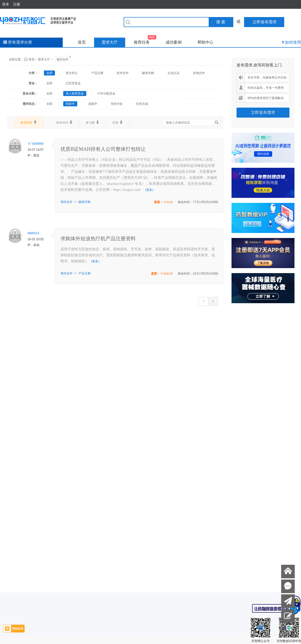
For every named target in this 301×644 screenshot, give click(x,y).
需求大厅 (110, 42)
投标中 (70, 104)
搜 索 (221, 22)
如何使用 (293, 42)
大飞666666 (36, 144)
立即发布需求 (263, 112)
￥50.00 (168, 202)
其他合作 (199, 73)
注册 (17, 4)
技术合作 (123, 73)
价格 (118, 122)
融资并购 (148, 73)
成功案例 (174, 42)
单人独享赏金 (75, 94)
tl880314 (33, 233)
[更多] (149, 190)
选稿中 (93, 104)
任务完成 (142, 104)
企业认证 (174, 73)
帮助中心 (205, 42)
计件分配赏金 (106, 94)
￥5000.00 (166, 274)
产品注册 (97, 73)
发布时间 (29, 122)
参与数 (93, 122)
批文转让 (72, 73)
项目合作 (62, 59)
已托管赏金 (73, 83)
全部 (49, 73)
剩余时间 (65, 122)
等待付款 (117, 104)
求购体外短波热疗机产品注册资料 (98, 238)
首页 (82, 42)
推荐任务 (145, 41)
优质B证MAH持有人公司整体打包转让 (103, 149)
